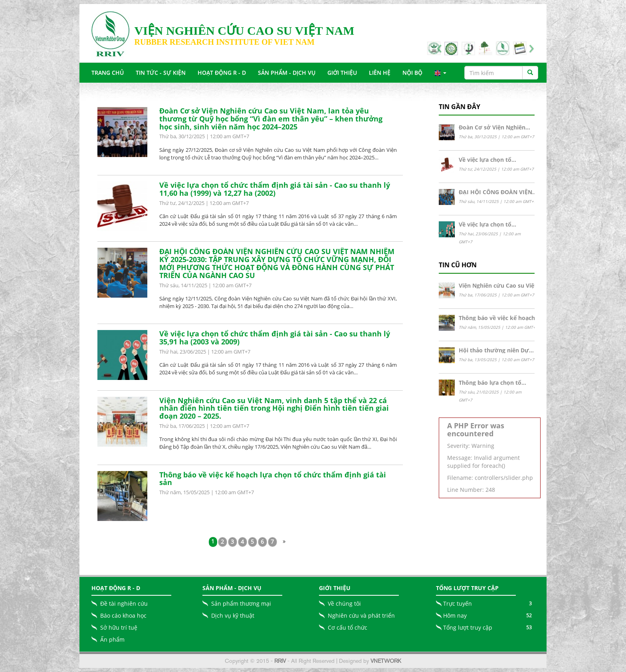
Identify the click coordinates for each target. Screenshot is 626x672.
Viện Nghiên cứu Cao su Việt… (500, 285)
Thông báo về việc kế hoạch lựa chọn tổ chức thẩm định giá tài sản (273, 479)
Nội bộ (412, 73)
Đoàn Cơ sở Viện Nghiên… (494, 127)
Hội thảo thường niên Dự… (496, 350)
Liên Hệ (380, 73)
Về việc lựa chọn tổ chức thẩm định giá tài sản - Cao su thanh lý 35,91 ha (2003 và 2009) (275, 338)
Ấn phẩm (112, 639)
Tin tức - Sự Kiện (161, 73)
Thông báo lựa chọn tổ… (492, 383)
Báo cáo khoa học (123, 615)
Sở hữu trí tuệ (119, 627)
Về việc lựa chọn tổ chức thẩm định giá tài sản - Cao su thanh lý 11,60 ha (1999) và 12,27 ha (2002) (275, 189)
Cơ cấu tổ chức (348, 627)
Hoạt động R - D (222, 73)
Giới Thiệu (342, 73)
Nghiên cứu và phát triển (361, 615)
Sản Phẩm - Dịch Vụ (287, 73)
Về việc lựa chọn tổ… (487, 160)
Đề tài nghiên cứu (124, 603)
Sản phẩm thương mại (241, 603)
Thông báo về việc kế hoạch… (499, 318)
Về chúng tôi (344, 603)
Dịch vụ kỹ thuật (233, 615)
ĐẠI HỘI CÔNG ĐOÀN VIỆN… (498, 192)
